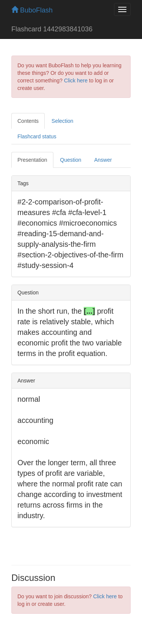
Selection (62, 121)
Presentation (32, 160)
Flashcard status (37, 136)
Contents (28, 121)
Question (71, 160)
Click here (76, 80)
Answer (103, 160)
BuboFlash (32, 10)
